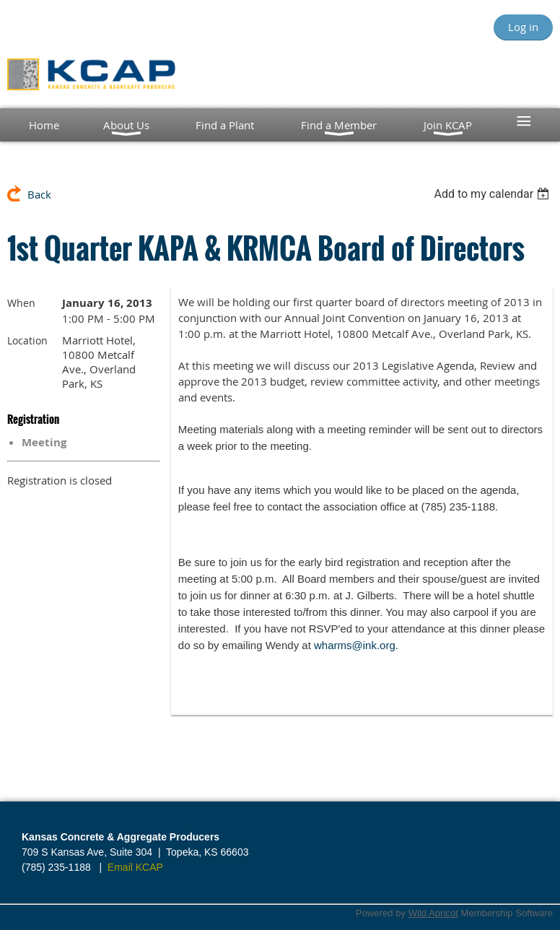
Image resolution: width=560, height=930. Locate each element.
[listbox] (493, 194)
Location (27, 340)
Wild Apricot (433, 913)
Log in (523, 27)
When (21, 303)
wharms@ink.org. (356, 645)
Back (39, 194)
